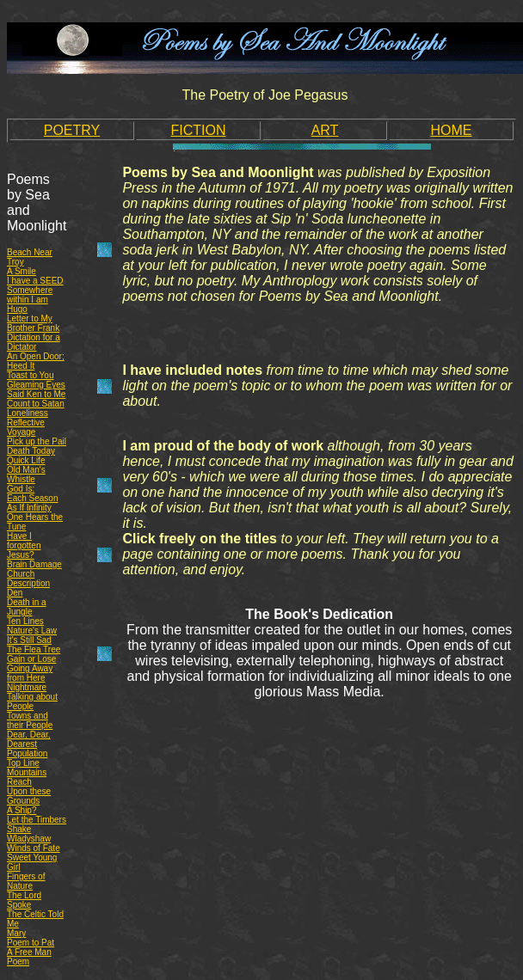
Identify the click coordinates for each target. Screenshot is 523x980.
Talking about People (32, 701)
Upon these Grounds (29, 796)
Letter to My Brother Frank (33, 323)
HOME (452, 130)
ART (325, 130)
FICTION (199, 130)
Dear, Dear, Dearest (29, 739)
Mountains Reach (27, 777)
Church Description (28, 579)
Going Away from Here (30, 673)
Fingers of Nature (26, 881)
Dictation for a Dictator (34, 342)
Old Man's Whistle (26, 475)
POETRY (72, 130)
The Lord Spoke (24, 900)
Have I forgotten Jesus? (24, 545)
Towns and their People (30, 720)
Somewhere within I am (30, 295)
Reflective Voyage (26, 427)
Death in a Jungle (27, 607)
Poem (18, 962)
